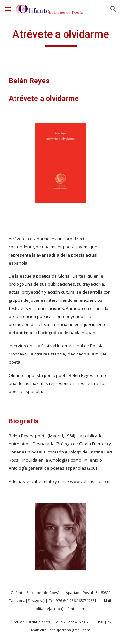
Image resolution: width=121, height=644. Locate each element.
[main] (61, 37)
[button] (8, 9)
